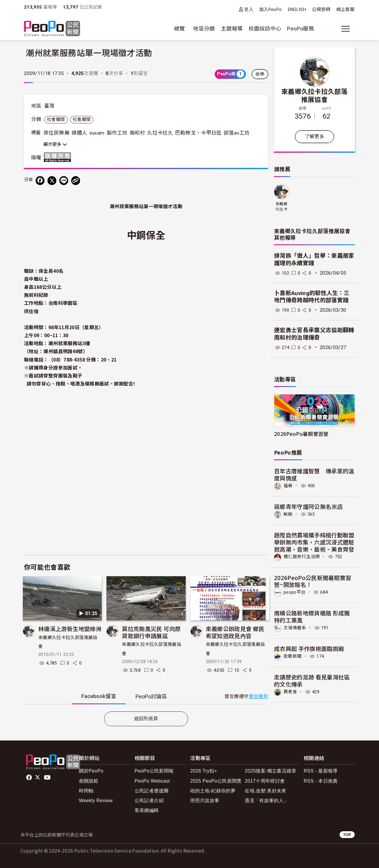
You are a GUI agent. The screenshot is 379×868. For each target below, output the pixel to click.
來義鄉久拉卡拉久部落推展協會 (315, 95)
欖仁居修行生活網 (303, 556)
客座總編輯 (147, 810)
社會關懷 (56, 120)
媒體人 (79, 133)
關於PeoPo (91, 771)
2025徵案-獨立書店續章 (270, 771)
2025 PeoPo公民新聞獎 (216, 781)
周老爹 (291, 691)
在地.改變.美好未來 (266, 791)
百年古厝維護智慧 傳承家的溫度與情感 (314, 474)
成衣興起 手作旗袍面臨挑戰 (309, 648)
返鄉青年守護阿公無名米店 (308, 506)
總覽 (180, 29)
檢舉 (260, 74)
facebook (30, 778)
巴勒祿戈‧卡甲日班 (198, 133)
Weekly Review (96, 801)
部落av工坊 (237, 133)
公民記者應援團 (152, 791)
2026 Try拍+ (204, 771)
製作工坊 (117, 133)
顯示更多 (55, 144)
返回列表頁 (146, 719)
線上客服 (345, 9)
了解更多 (314, 137)
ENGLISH (297, 9)
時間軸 (86, 791)
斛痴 (288, 514)
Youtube (48, 778)
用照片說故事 (205, 801)
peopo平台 (295, 592)
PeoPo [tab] (151, 696)
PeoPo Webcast (152, 781)
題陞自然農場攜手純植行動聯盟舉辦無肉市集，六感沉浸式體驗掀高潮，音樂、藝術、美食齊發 (314, 542)
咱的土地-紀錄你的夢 (213, 791)
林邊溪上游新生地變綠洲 (70, 629)
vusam (97, 133)
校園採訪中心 (265, 29)
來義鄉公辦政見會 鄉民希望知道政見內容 (235, 632)
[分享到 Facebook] (40, 181)
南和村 (137, 133)
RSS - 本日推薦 (321, 781)
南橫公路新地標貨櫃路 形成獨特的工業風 (312, 616)
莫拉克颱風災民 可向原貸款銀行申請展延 (151, 632)
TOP (347, 835)
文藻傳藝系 (296, 627)
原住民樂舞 (56, 133)
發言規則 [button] (258, 696)
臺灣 (49, 106)
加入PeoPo (271, 9)
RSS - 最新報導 (321, 771)
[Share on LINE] (64, 181)
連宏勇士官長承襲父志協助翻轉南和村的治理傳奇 (314, 334)
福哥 (288, 486)
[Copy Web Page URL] (76, 181)
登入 (249, 9)
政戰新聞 (293, 655)
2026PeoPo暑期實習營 (301, 434)
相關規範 (89, 781)
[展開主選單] (345, 29)
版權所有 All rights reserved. (59, 157)
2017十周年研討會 (265, 781)
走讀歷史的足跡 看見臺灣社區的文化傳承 (312, 680)
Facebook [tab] (99, 696)
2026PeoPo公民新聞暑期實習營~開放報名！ (313, 580)
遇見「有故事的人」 (266, 801)
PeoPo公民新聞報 (154, 771)
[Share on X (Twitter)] (52, 181)
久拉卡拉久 (160, 133)
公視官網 (321, 9)
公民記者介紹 (149, 801)
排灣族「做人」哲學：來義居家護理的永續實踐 (314, 259)
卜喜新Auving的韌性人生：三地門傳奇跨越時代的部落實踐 (312, 297)
